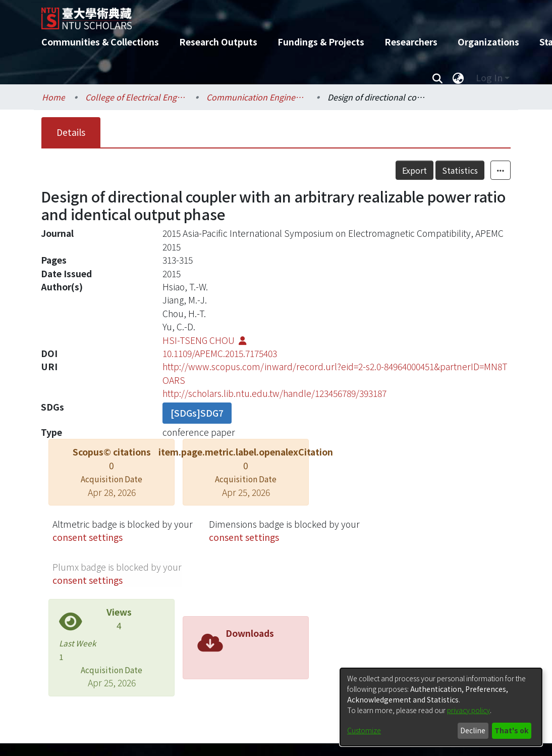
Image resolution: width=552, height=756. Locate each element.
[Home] (267, 15)
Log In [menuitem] (489, 78)
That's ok (511, 730)
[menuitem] (458, 78)
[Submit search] (437, 78)
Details (71, 132)
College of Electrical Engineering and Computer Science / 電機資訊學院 (136, 97)
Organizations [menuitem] (488, 42)
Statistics (460, 170)
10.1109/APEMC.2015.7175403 (220, 353)
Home (53, 97)
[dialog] (441, 707)
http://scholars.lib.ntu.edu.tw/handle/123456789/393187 (274, 393)
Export (415, 170)
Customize (364, 730)
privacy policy (468, 710)
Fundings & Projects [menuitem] (321, 42)
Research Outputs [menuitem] (218, 42)
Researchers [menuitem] (411, 42)
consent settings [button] (88, 537)
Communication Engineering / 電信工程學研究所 (257, 97)
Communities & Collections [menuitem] (100, 42)
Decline (473, 730)
